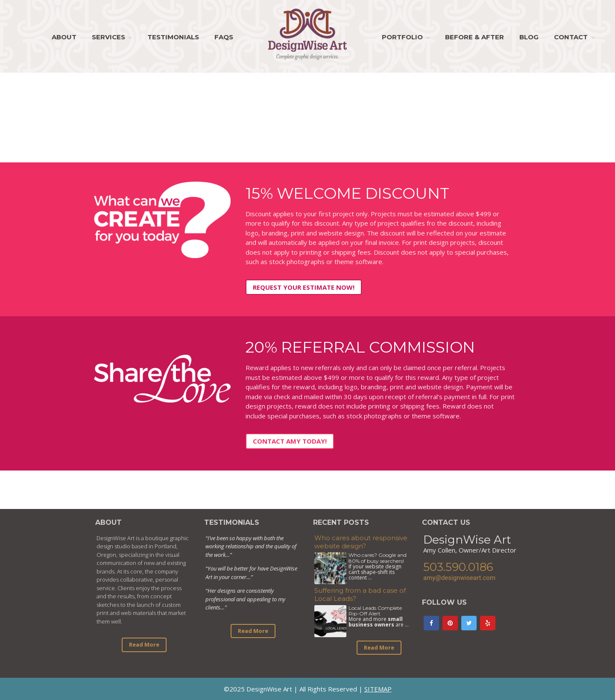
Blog (529, 37)
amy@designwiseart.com (459, 578)
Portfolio (402, 37)
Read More (144, 644)
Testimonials (173, 37)
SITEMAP (378, 689)
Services (108, 37)
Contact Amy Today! (290, 441)
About (64, 37)
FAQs (224, 37)
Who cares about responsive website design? (361, 542)
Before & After (474, 37)
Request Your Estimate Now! (304, 287)
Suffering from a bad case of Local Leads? (360, 594)
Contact (571, 37)
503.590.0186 (458, 567)
